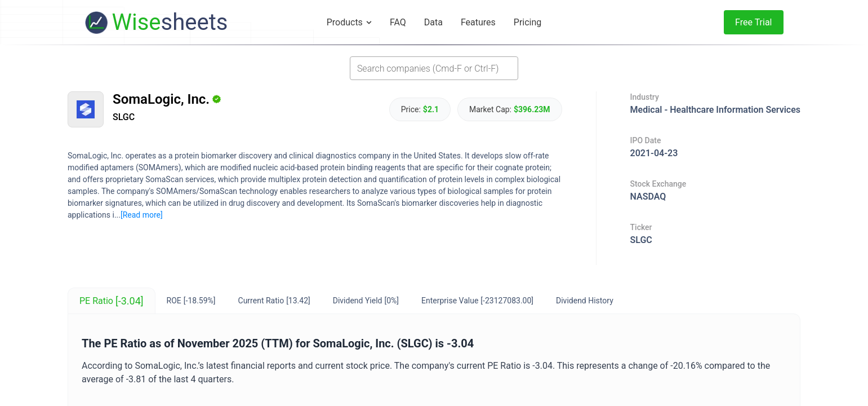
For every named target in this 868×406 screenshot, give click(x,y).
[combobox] (434, 68)
